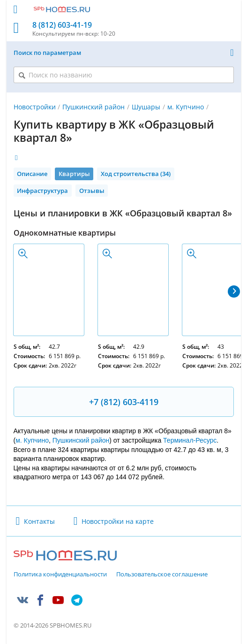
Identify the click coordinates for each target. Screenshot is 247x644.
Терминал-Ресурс (190, 440)
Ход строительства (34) (136, 174)
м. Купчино (186, 107)
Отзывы (92, 191)
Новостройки (35, 107)
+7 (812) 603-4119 (124, 402)
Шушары (146, 107)
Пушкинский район (94, 107)
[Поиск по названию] (124, 75)
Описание (32, 174)
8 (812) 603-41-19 (62, 25)
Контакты (39, 521)
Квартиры (74, 174)
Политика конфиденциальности (60, 575)
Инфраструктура (42, 191)
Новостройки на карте (118, 521)
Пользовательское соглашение (162, 575)
